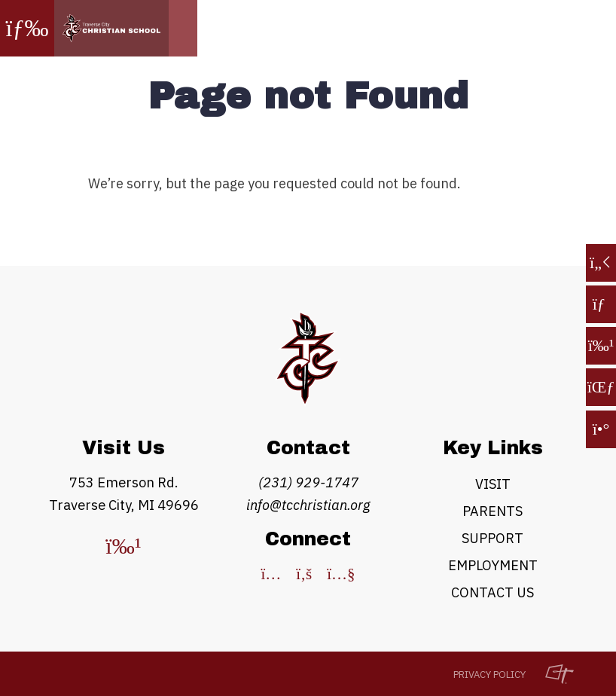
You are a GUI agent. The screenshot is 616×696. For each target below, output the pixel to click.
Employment (493, 565)
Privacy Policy (489, 675)
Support (492, 538)
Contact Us (492, 592)
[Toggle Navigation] (27, 28)
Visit (493, 484)
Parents (492, 511)
